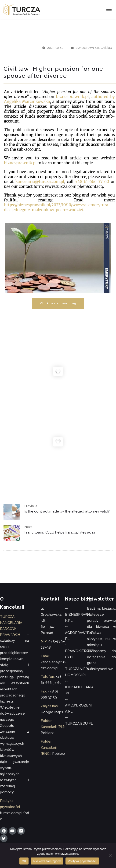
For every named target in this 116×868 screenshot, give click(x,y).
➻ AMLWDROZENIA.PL (79, 705)
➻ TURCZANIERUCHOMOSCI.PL (79, 669)
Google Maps (52, 712)
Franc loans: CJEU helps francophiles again (60, 532)
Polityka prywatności (82, 861)
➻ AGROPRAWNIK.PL (79, 633)
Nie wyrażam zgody (47, 861)
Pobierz (47, 733)
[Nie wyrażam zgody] (110, 856)
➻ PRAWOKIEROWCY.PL (79, 651)
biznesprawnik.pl (88, 48)
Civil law (107, 48)
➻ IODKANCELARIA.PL (79, 687)
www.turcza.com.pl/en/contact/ (74, 187)
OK (24, 861)
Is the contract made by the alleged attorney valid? (67, 511)
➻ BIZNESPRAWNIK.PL (79, 615)
